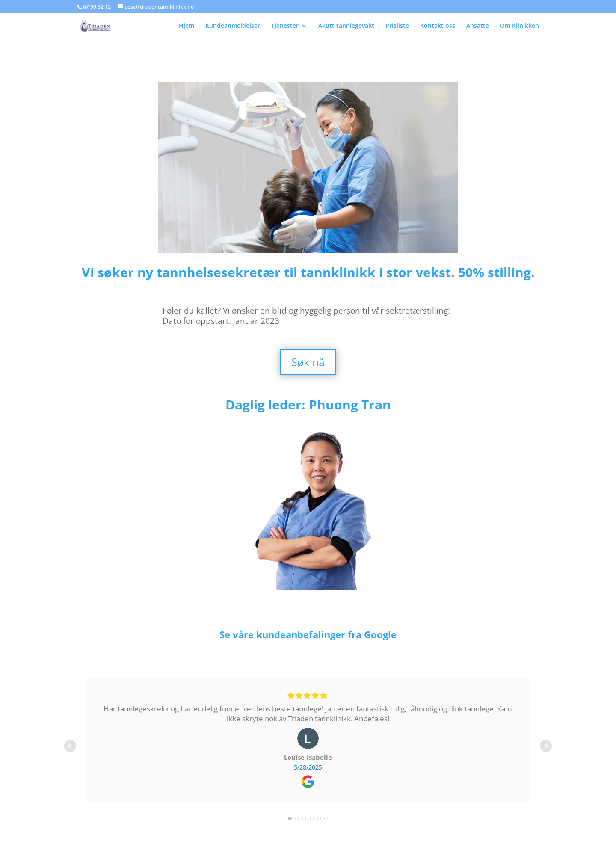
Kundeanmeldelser (233, 26)
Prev (70, 746)
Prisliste (397, 26)
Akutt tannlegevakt (346, 26)
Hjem (187, 26)
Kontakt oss (438, 26)
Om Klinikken (520, 26)
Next (546, 746)
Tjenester (285, 26)
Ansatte (478, 26)
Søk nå (308, 362)
